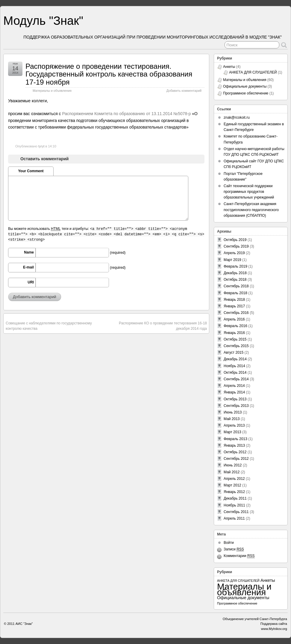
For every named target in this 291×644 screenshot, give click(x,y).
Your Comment (31, 171)
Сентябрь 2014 (236, 379)
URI (31, 282)
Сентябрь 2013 (236, 406)
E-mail (28, 267)
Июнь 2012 (233, 465)
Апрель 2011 (234, 518)
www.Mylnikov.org (274, 629)
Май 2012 (232, 472)
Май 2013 (232, 419)
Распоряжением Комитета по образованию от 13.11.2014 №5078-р (126, 114)
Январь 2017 (234, 306)
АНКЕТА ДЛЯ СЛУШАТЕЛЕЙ (253, 72)
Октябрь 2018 (235, 280)
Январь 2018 (234, 300)
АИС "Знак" (24, 624)
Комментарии (239, 556)
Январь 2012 (234, 492)
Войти (229, 543)
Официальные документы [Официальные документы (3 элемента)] (243, 598)
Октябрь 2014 (235, 373)
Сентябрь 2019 (236, 246)
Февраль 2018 (235, 293)
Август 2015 (234, 352)
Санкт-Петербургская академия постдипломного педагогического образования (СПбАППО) (251, 210)
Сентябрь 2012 (236, 459)
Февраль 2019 (235, 266)
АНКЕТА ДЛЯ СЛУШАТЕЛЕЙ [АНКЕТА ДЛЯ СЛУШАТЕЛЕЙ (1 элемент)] (238, 581)
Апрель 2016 (234, 319)
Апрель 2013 (234, 425)
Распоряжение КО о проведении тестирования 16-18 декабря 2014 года (163, 326)
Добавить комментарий (184, 91)
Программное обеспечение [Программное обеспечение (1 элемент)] (237, 603)
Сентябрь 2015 (236, 346)
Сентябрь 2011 (236, 512)
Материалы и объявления (52, 91)
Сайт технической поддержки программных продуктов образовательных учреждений (249, 192)
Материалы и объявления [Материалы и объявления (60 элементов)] (244, 589)
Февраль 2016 (235, 326)
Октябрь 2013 (235, 399)
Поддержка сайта (274, 624)
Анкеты (229, 67)
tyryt (41, 146)
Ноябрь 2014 (234, 366)
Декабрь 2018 (235, 273)
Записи (234, 549)
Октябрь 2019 (235, 240)
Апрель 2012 (234, 479)
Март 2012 (232, 485)
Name (29, 252)
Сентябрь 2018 (236, 286)
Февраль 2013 (235, 439)
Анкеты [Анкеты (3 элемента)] (268, 580)
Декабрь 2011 (235, 498)
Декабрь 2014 (235, 359)
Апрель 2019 (234, 253)
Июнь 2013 (233, 412)
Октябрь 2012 (235, 452)
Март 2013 (232, 432)
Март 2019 (232, 260)
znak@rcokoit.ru (237, 117)
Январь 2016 (234, 333)
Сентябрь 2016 (236, 313)
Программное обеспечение (246, 93)
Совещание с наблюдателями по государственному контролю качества (49, 326)
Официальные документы (245, 86)
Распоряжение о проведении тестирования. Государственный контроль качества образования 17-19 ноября (109, 74)
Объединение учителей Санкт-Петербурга (255, 619)
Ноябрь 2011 (234, 505)
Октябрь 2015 (235, 339)
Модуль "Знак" (43, 21)
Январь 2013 (234, 445)
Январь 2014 (234, 392)
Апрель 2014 (234, 386)
